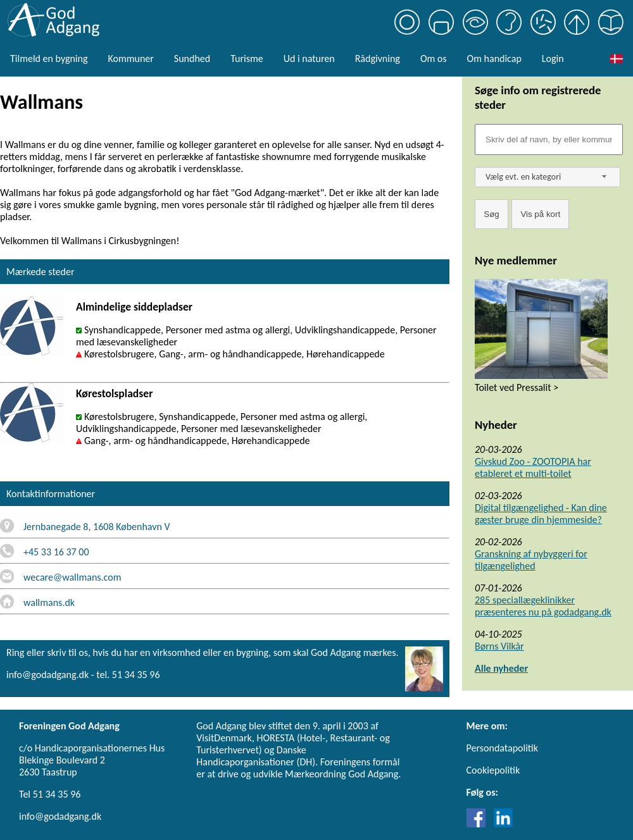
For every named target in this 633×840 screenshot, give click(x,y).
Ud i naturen (309, 59)
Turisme (247, 59)
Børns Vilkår (499, 646)
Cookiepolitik (493, 770)
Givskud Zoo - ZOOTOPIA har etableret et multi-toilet (533, 467)
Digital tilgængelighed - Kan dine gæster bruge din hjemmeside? (541, 514)
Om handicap (494, 59)
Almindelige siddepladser (134, 307)
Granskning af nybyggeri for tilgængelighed (531, 560)
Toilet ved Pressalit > (517, 387)
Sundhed (192, 59)
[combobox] (548, 177)
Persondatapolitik (502, 748)
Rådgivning (378, 59)
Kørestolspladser (114, 393)
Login (553, 59)
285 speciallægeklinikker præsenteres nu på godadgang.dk (543, 606)
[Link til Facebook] (479, 824)
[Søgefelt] (549, 139)
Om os (434, 59)
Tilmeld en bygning (49, 59)
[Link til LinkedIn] (503, 824)
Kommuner (130, 59)
